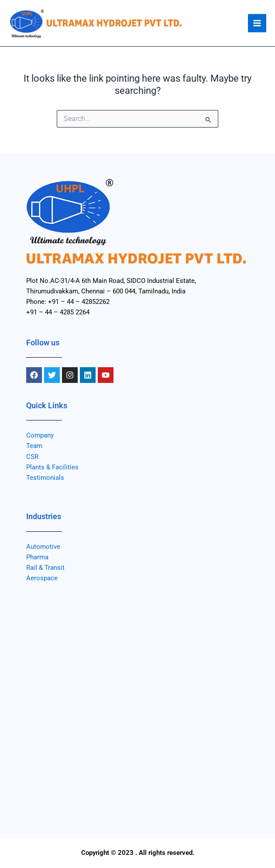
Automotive (43, 547)
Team (34, 446)
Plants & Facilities (52, 467)
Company (40, 435)
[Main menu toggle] (257, 23)
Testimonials (45, 478)
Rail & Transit (45, 568)
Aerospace (42, 578)
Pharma (37, 557)
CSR (32, 457)
